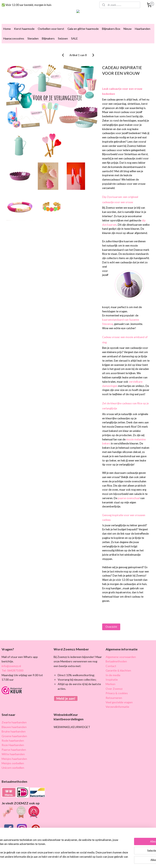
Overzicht (111, 627)
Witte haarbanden (13, 754)
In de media (113, 675)
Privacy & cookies (117, 693)
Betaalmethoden (116, 661)
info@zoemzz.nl (11, 666)
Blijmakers (48, 38)
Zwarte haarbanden (14, 722)
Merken (110, 684)
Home (7, 29)
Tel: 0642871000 (12, 670)
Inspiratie (112, 680)
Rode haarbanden (13, 740)
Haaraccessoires (14, 38)
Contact (111, 666)
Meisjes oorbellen (13, 763)
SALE (74, 38)
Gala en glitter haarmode (83, 29)
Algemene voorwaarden (121, 657)
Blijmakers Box (111, 29)
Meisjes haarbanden (14, 759)
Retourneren (114, 698)
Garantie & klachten (118, 670)
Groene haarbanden (14, 736)
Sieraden (33, 38)
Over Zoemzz (114, 689)
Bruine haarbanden (14, 731)
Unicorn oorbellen (13, 768)
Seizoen (63, 38)
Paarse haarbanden (14, 750)
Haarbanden (143, 29)
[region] (51, 849)
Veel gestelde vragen (119, 702)
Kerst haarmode (24, 29)
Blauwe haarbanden (14, 727)
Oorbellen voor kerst (51, 29)
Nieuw (128, 29)
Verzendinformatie (117, 707)
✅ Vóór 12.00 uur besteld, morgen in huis (27, 5)
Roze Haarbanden (13, 745)
